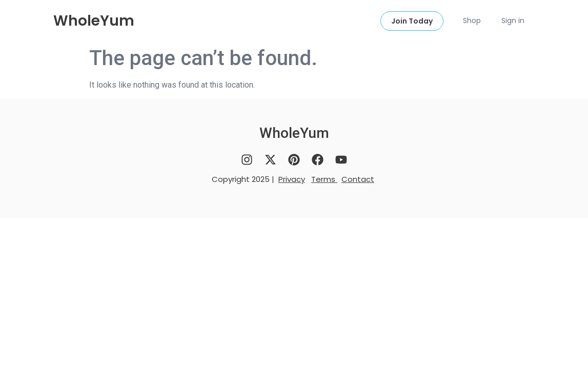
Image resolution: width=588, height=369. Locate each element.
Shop (472, 20)
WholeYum (94, 21)
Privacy (292, 179)
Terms (324, 179)
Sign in (513, 20)
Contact (358, 179)
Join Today (412, 21)
